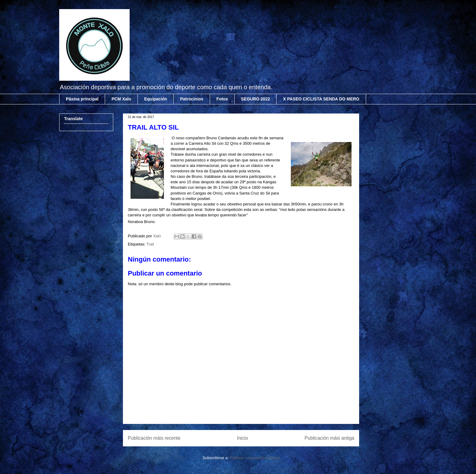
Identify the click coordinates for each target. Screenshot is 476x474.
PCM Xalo (121, 99)
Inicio (243, 438)
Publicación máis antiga (329, 438)
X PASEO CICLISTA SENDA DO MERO (321, 99)
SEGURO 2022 (256, 99)
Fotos (222, 99)
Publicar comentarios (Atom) (255, 458)
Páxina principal (82, 99)
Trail (150, 244)
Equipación (156, 99)
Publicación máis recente (154, 438)
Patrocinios (192, 99)
